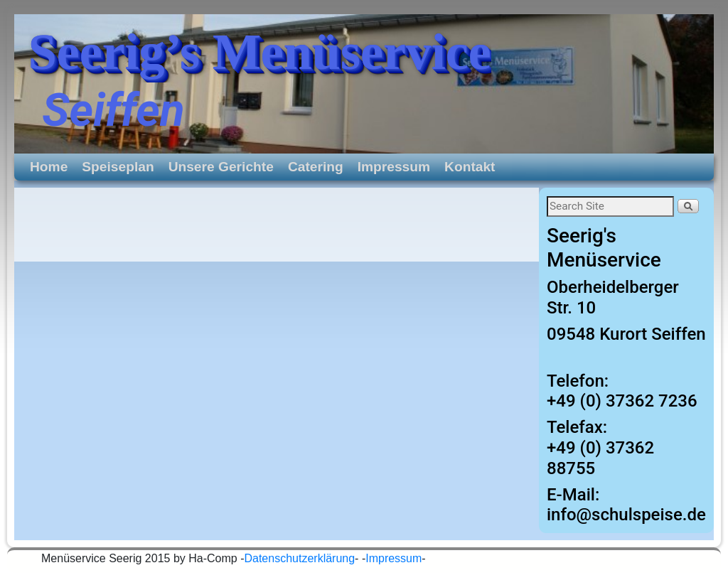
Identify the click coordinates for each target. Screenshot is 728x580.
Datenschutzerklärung (299, 558)
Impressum (394, 167)
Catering (316, 167)
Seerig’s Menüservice (260, 52)
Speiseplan (118, 167)
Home (49, 167)
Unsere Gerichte (221, 167)
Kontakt (470, 167)
